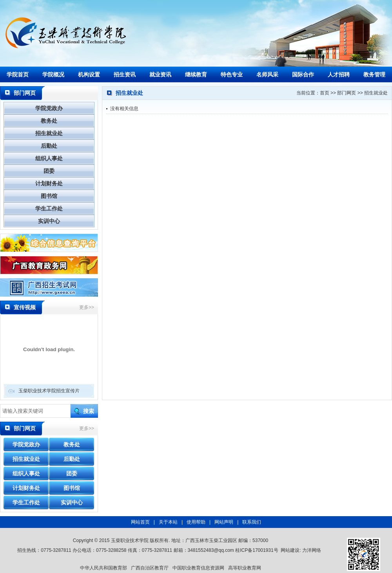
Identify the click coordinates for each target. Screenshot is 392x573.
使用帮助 (196, 522)
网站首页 (140, 522)
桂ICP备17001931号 (257, 550)
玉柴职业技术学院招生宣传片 (49, 391)
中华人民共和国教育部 (103, 568)
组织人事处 (49, 158)
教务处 (49, 121)
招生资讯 (125, 74)
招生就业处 (49, 133)
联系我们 (252, 522)
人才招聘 (339, 74)
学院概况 (53, 74)
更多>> (87, 307)
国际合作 (303, 74)
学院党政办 (49, 108)
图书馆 (49, 196)
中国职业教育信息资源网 (198, 568)
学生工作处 (49, 209)
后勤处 (49, 146)
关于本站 (168, 522)
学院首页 (18, 74)
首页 (325, 93)
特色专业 (232, 74)
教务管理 (374, 74)
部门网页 (347, 93)
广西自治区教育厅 (150, 568)
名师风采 (267, 74)
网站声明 (224, 522)
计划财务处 (49, 183)
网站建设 (290, 550)
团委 (49, 171)
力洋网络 (312, 550)
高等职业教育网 (245, 568)
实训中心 (49, 221)
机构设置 (89, 74)
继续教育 (196, 74)
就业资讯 (160, 74)
